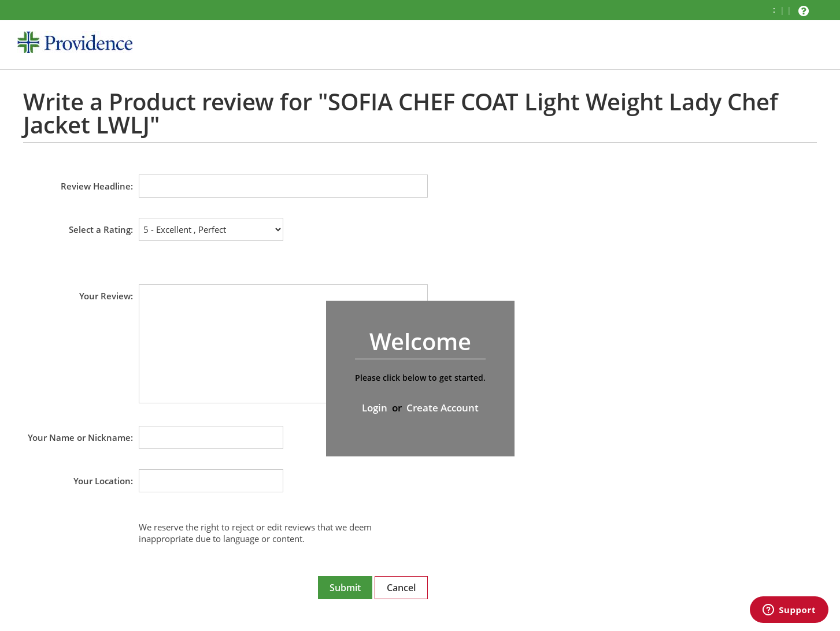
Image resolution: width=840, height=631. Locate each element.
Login (375, 408)
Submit (345, 588)
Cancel (401, 588)
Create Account (443, 408)
